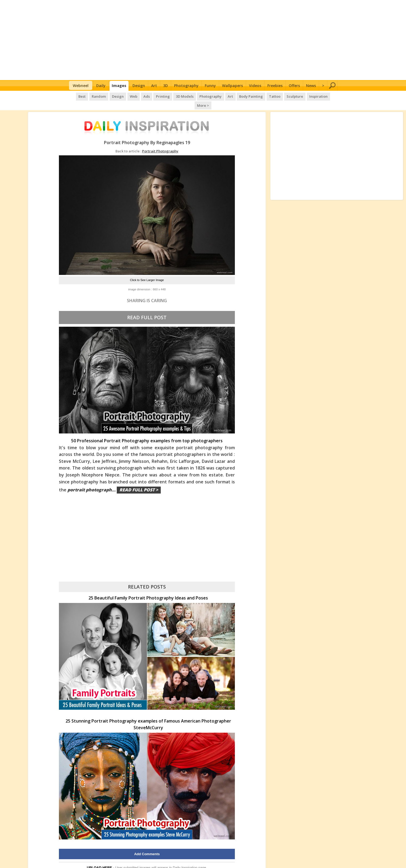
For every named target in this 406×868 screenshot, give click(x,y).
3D (166, 86)
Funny (210, 86)
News (311, 86)
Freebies (275, 86)
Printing (154, 96)
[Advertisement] (203, 40)
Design (139, 86)
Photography (186, 86)
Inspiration (307, 96)
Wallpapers (232, 86)
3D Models (176, 96)
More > (329, 96)
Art (154, 86)
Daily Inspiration (185, 858)
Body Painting (241, 96)
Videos (255, 86)
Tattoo (265, 96)
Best (75, 96)
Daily (101, 86)
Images (119, 86)
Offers (294, 86)
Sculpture (284, 96)
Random (92, 96)
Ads (138, 96)
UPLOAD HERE (100, 858)
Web (126, 96)
